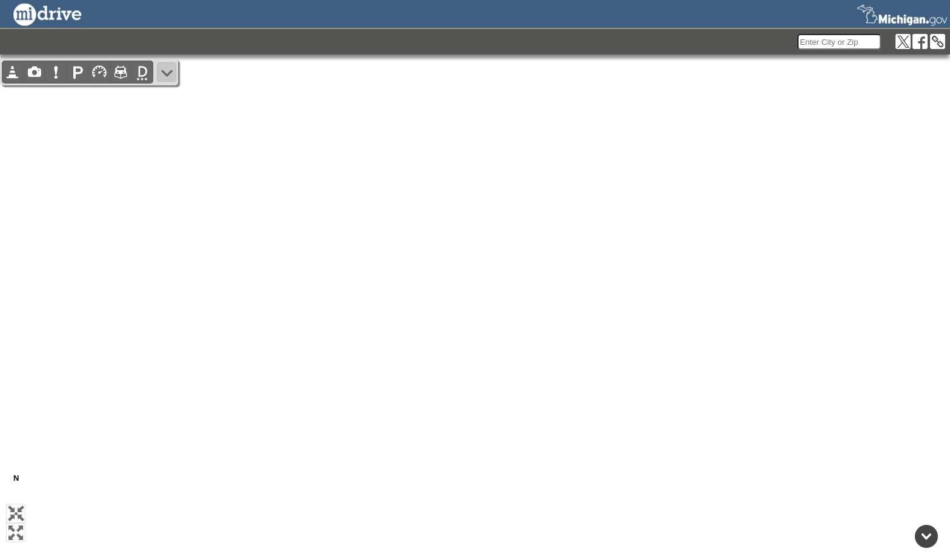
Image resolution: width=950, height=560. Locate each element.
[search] (839, 42)
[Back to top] (926, 536)
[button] (16, 513)
